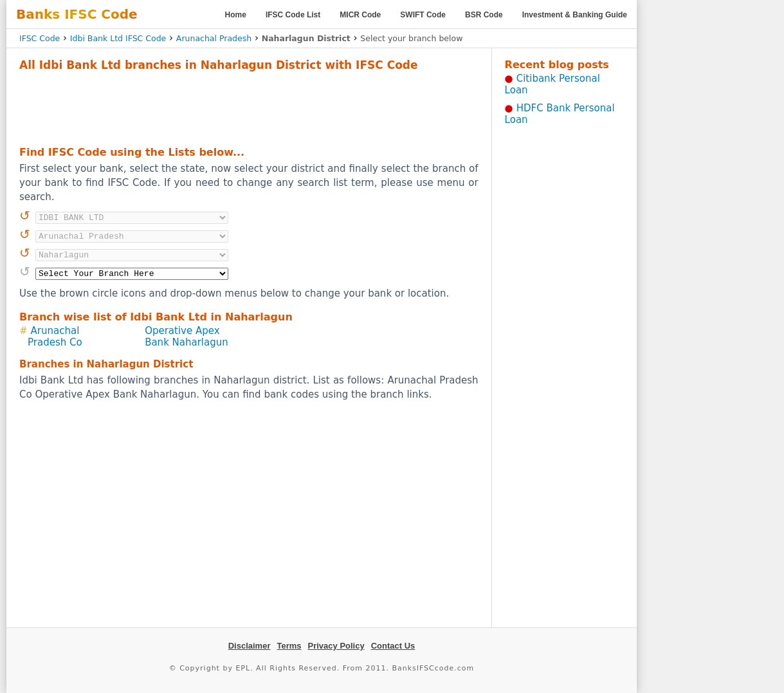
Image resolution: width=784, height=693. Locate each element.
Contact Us (393, 646)
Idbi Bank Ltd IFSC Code (118, 38)
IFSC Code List (293, 15)
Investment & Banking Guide (575, 15)
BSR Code (484, 15)
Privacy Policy (336, 646)
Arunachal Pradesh (214, 38)
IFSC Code (40, 38)
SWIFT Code (423, 15)
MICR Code (360, 15)
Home (236, 15)
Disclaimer (250, 646)
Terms (289, 646)
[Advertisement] (249, 107)
